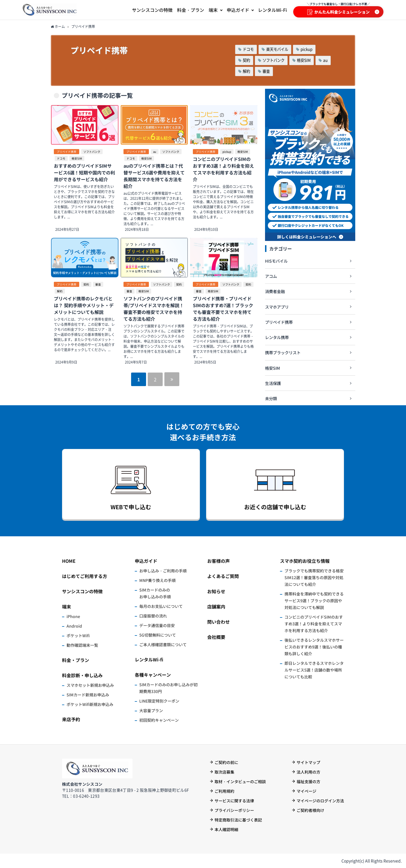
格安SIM (304, 60)
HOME (69, 561)
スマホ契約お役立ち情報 (305, 561)
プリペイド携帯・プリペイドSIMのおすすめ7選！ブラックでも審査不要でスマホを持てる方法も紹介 (223, 309)
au (325, 60)
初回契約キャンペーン (159, 720)
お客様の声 (219, 561)
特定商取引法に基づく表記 (238, 820)
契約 (246, 60)
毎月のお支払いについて (161, 606)
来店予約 (71, 719)
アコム (271, 276)
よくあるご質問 (223, 576)
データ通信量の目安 (157, 625)
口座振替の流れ (153, 616)
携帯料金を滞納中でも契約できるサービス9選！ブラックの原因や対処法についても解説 (314, 601)
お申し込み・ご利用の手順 (163, 571)
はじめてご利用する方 (85, 576)
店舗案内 (216, 606)
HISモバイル (276, 261)
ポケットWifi (78, 635)
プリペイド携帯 (67, 152)
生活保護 (273, 383)
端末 (67, 606)
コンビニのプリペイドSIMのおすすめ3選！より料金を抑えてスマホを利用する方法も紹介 (223, 169)
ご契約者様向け (310, 810)
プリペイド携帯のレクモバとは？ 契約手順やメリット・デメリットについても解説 (84, 305)
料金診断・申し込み (82, 675)
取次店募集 (224, 772)
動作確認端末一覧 (82, 645)
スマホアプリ (277, 307)
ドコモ (248, 49)
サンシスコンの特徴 (82, 591)
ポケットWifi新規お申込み (90, 704)
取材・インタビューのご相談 (240, 781)
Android (74, 626)
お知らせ (216, 591)
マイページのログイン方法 (320, 801)
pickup (306, 49)
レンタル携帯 (277, 337)
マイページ (306, 791)
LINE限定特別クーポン (159, 701)
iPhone (73, 616)
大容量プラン (151, 710)
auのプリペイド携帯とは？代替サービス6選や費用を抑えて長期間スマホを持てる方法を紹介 (154, 176)
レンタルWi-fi (149, 659)
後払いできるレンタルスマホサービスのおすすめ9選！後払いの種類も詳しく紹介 (314, 647)
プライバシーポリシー (234, 810)
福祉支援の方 (308, 781)
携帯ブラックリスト (283, 352)
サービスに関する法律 (234, 801)
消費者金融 (275, 291)
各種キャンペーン (153, 675)
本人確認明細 (226, 829)
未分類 (271, 398)
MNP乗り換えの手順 (157, 580)
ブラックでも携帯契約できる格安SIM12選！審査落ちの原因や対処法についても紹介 (314, 577)
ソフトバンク (273, 60)
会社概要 (216, 637)
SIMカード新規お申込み (88, 695)
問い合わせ (219, 622)
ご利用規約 (224, 791)
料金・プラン (76, 660)
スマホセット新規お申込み (90, 685)
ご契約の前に (226, 762)
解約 (246, 71)
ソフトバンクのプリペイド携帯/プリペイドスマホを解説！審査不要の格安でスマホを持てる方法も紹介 (154, 309)
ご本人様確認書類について (163, 645)
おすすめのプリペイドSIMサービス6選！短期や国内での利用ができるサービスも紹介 (84, 172)
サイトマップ (308, 762)
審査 (266, 71)
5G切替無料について (158, 635)
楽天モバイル (277, 49)
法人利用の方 (308, 772)
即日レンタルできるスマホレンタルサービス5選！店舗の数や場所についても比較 (314, 670)
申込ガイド (146, 561)
